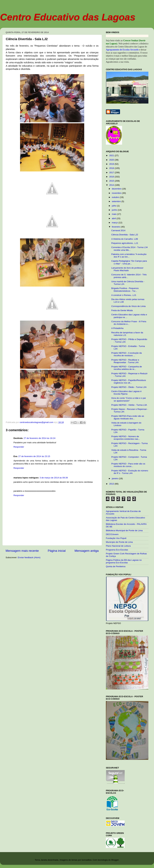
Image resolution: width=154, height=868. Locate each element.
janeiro (115, 478)
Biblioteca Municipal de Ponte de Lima (124, 530)
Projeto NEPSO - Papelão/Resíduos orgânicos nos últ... (129, 382)
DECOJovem (112, 534)
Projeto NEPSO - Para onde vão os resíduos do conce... (128, 465)
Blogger (115, 860)
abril (114, 218)
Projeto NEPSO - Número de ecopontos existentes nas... (126, 438)
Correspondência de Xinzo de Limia (128, 306)
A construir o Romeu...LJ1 (124, 295)
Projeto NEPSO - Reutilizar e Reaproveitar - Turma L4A (125, 361)
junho (115, 210)
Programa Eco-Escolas (117, 550)
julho (114, 206)
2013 (112, 484)
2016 (112, 177)
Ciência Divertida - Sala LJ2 (125, 235)
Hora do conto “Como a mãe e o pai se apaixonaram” (129, 399)
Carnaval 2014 (118, 230)
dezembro (117, 189)
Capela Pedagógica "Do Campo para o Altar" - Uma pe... (129, 262)
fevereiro (116, 227)
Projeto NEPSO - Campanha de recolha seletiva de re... (127, 368)
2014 (112, 185)
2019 (112, 164)
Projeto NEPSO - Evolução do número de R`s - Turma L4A (130, 472)
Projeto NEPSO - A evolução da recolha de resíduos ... (127, 354)
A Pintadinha (117, 328)
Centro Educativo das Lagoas (68, 17)
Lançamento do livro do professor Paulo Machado (127, 269)
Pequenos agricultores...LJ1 (125, 243)
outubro (116, 197)
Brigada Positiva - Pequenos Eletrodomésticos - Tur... (125, 290)
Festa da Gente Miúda (122, 310)
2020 (112, 160)
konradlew (87, 860)
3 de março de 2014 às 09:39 (54, 478)
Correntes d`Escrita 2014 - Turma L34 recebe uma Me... (130, 249)
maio (114, 214)
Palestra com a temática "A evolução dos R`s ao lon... (129, 255)
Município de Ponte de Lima (119, 542)
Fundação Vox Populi (116, 538)
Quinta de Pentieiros (116, 566)
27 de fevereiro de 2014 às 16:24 (39, 438)
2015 (112, 181)
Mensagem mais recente (22, 551)
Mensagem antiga (87, 551)
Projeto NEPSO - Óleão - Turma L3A (129, 387)
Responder (19, 447)
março (115, 223)
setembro (117, 201)
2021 (112, 155)
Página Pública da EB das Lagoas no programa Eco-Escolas (124, 561)
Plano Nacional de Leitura (118, 546)
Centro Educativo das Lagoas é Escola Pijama (126, 393)
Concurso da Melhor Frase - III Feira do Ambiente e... (129, 323)
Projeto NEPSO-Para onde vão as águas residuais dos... (128, 417)
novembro (117, 193)
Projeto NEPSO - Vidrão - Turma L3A (129, 405)
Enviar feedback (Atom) (29, 557)
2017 (112, 172)
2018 (112, 168)
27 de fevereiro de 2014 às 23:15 (34, 456)
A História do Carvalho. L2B (125, 239)
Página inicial (57, 551)
